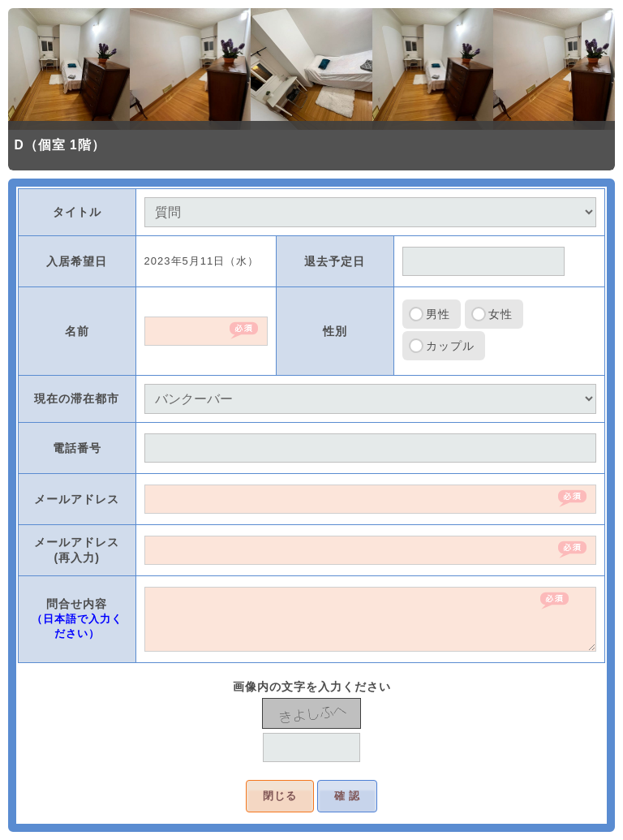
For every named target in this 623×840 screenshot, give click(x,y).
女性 (501, 314)
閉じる (280, 796)
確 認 (348, 796)
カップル (450, 346)
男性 (438, 314)
